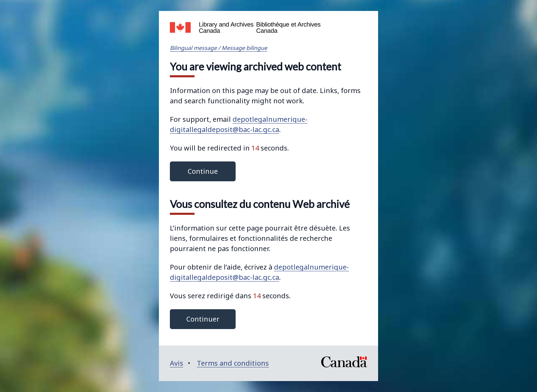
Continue (203, 171)
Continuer (203, 319)
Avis (177, 363)
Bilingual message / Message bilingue (218, 48)
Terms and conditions (233, 363)
